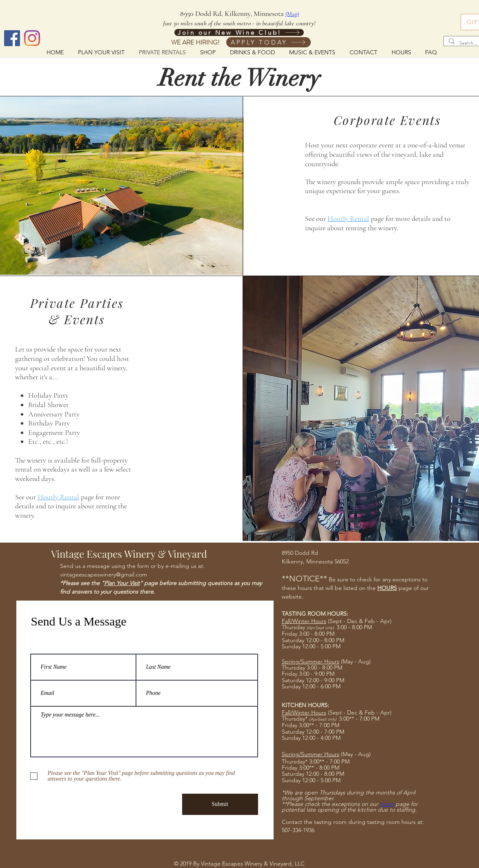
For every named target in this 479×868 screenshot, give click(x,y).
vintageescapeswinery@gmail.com (104, 574)
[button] (253, 52)
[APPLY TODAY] (268, 42)
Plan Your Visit (122, 583)
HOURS (387, 588)
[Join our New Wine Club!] (239, 32)
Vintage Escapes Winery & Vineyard (129, 554)
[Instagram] (32, 38)
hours (387, 804)
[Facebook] (12, 38)
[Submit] (220, 804)
